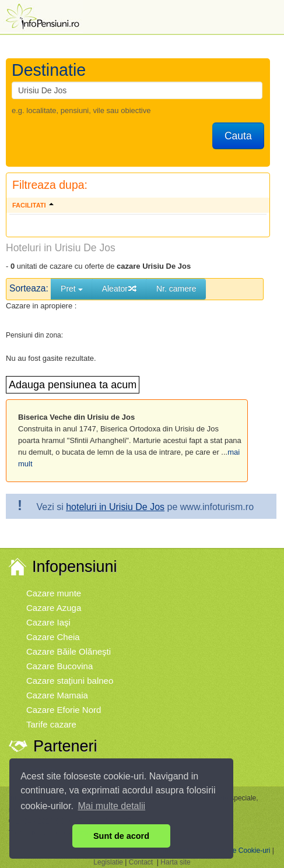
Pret (72, 289)
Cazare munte (54, 593)
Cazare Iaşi (48, 622)
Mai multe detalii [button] (112, 806)
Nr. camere (176, 289)
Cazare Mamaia (57, 695)
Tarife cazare (51, 724)
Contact (141, 862)
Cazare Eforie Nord (64, 710)
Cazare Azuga (54, 608)
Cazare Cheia (53, 637)
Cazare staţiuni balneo (70, 681)
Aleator (120, 289)
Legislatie (108, 862)
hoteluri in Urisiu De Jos (115, 507)
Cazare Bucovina (59, 666)
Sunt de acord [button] (121, 836)
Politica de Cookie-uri (237, 851)
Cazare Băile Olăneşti (69, 651)
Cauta (238, 136)
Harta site (175, 862)
